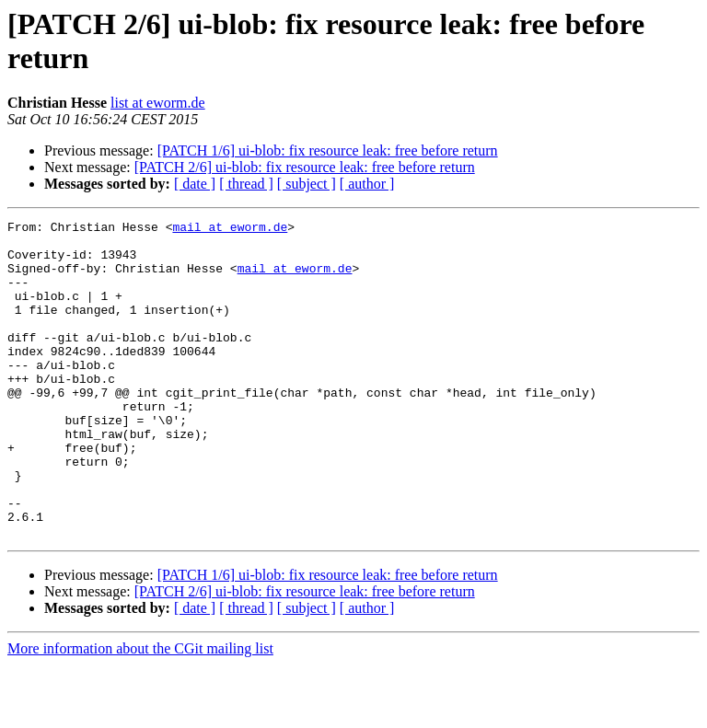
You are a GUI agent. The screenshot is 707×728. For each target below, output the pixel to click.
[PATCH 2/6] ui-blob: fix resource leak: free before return (305, 167)
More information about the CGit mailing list (140, 712)
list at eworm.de (158, 103)
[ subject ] (307, 184)
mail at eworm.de (230, 229)
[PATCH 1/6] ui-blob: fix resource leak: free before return (328, 150)
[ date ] (195, 184)
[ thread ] (246, 184)
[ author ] (367, 184)
